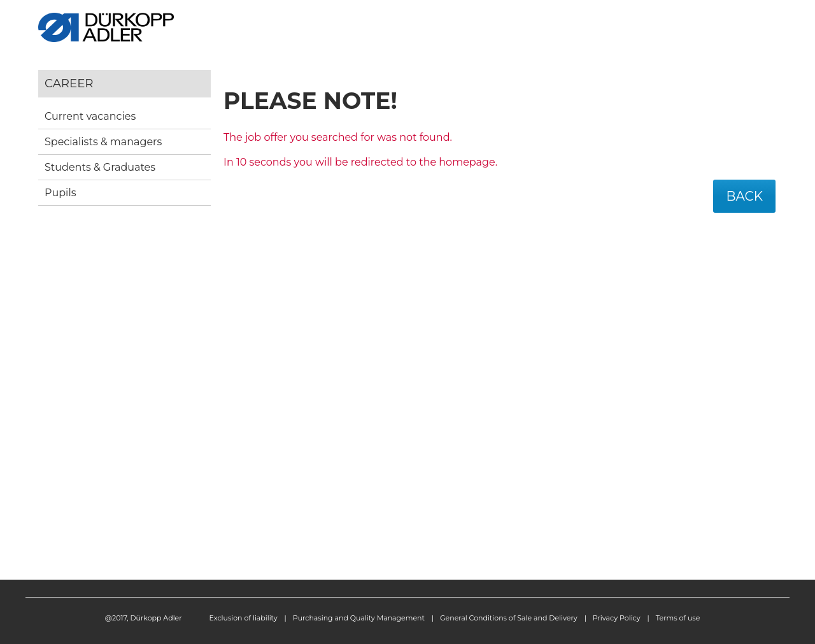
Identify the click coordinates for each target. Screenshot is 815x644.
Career (69, 83)
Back (744, 196)
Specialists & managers (103, 142)
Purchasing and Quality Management (359, 618)
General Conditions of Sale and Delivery (509, 618)
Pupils (60, 193)
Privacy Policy (617, 618)
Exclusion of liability (244, 618)
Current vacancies (90, 116)
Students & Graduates (100, 167)
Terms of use (678, 618)
